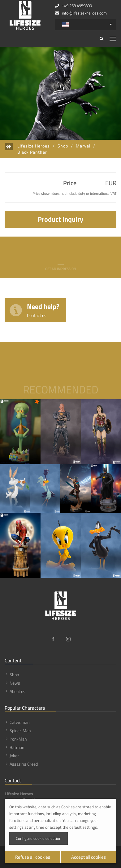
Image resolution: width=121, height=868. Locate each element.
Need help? (43, 310)
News (15, 683)
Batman (17, 747)
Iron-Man (18, 739)
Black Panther (32, 152)
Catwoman (20, 722)
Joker (14, 756)
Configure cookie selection (39, 838)
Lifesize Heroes (34, 146)
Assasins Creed (24, 764)
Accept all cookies (89, 857)
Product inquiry (60, 219)
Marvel (83, 146)
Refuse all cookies (33, 857)
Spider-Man (20, 731)
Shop (63, 146)
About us (17, 691)
